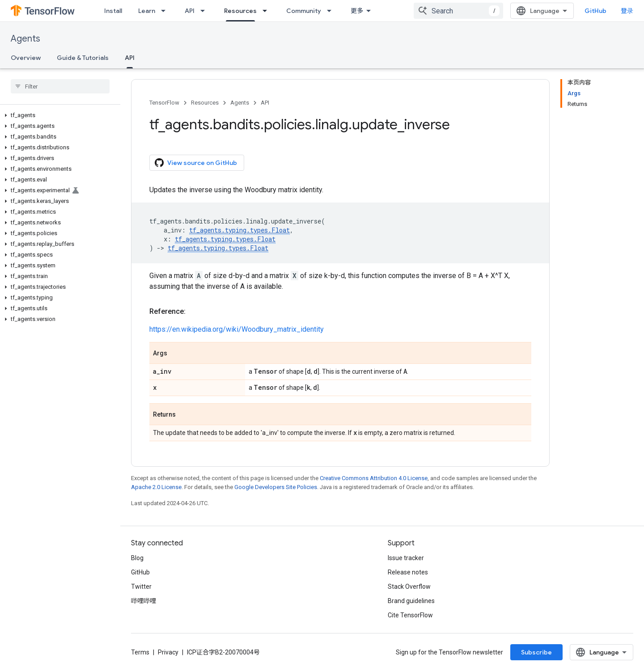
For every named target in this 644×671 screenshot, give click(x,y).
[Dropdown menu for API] (205, 11)
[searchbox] (60, 86)
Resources (205, 103)
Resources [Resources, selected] (240, 11)
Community (304, 11)
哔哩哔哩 (144, 601)
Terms (140, 652)
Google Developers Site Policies (276, 487)
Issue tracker (406, 558)
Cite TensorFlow (410, 615)
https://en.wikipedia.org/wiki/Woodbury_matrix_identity (237, 329)
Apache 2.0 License (156, 487)
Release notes (408, 572)
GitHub (595, 11)
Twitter (141, 587)
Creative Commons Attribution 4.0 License (374, 478)
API (190, 11)
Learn (147, 11)
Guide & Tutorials (83, 58)
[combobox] (458, 11)
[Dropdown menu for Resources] (267, 11)
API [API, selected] (130, 58)
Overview (26, 58)
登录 (627, 11)
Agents (25, 39)
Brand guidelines (411, 601)
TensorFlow (164, 103)
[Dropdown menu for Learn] (166, 11)
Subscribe (536, 652)
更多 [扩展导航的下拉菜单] (357, 11)
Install (113, 11)
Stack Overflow (409, 587)
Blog (137, 558)
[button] (58, 115)
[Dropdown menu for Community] (332, 11)
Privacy (168, 652)
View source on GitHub (196, 163)
